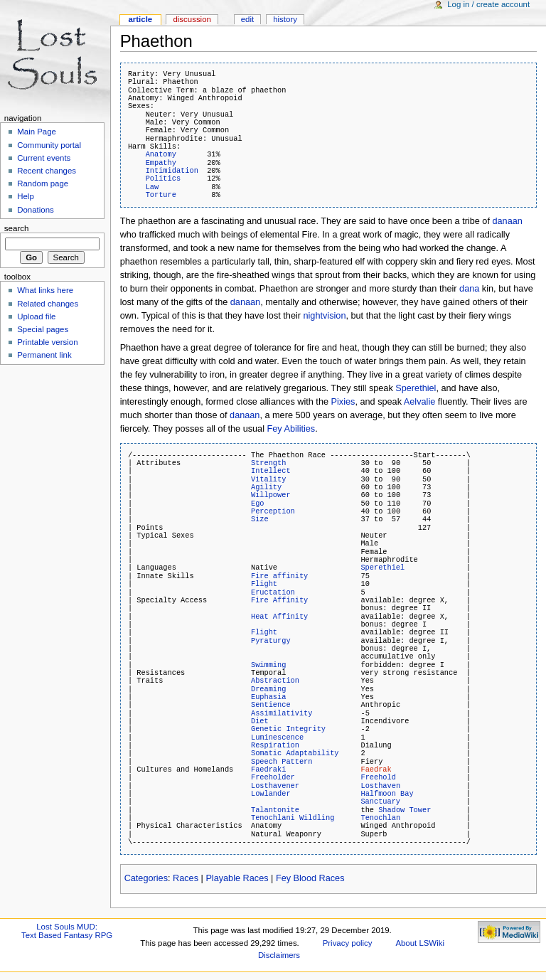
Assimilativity (282, 713)
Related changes (48, 304)
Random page (43, 183)
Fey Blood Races (310, 878)
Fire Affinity (279, 600)
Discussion (192, 19)
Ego (258, 504)
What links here (45, 290)
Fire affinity (279, 576)
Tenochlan (380, 818)
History (285, 19)
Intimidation (172, 171)
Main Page (37, 132)
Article (140, 19)
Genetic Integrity (288, 729)
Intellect (271, 471)
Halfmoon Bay (387, 794)
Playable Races (237, 878)
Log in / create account (488, 4)
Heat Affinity (279, 617)
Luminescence (277, 737)
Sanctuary (380, 801)
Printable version (47, 342)
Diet (260, 721)
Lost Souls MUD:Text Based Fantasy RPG (67, 931)
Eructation (273, 592)
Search (17, 228)
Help (26, 196)
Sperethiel (416, 388)
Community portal (49, 145)
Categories (146, 878)
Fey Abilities (291, 429)
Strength (268, 463)
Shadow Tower (405, 810)
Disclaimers (279, 955)
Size (260, 519)
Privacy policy (348, 943)
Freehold (378, 777)
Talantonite (275, 810)
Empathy (161, 163)
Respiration (275, 745)
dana (469, 289)
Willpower (271, 495)
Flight (264, 584)
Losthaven (380, 786)
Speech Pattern (282, 762)
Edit (247, 19)
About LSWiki (420, 943)
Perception (273, 511)
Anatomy (161, 154)
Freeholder (273, 777)
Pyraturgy (271, 641)
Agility (266, 487)
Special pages (43, 329)
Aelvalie (419, 402)
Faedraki (268, 769)
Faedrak (376, 769)
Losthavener (275, 786)
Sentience (271, 705)
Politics (163, 179)
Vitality (268, 479)
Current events (44, 158)
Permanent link (44, 355)
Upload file (36, 316)
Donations (36, 210)
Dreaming (268, 689)
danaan (507, 221)
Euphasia (268, 697)
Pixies (343, 402)
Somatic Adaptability (295, 753)
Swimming (268, 665)
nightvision (325, 316)
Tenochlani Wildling (293, 818)
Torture (161, 195)
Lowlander (271, 794)
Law (152, 187)
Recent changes (47, 171)
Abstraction (275, 681)
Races (186, 878)
